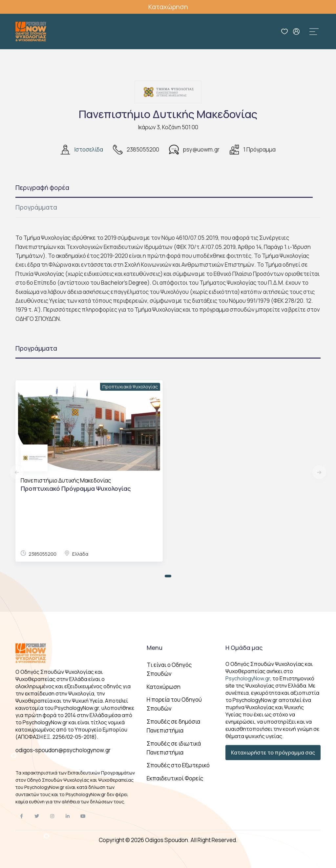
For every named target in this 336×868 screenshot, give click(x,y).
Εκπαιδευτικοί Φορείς (175, 778)
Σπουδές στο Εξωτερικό (178, 765)
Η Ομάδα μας (244, 648)
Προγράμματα (36, 207)
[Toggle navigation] (314, 31)
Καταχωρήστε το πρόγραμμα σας (273, 753)
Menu (155, 648)
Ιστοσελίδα (89, 149)
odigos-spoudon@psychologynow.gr (63, 750)
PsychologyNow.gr (248, 678)
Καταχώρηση (168, 7)
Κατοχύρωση (164, 687)
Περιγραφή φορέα (42, 188)
